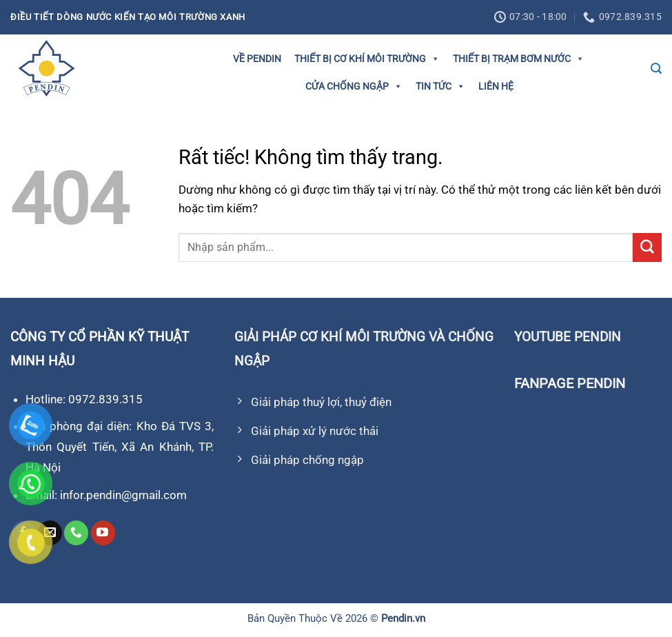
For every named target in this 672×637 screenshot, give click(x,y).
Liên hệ (496, 86)
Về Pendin (257, 59)
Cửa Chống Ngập (354, 86)
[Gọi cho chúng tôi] (76, 533)
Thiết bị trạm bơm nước (519, 59)
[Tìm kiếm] (656, 69)
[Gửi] (647, 247)
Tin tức (440, 86)
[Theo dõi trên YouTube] (103, 533)
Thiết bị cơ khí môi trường (367, 59)
